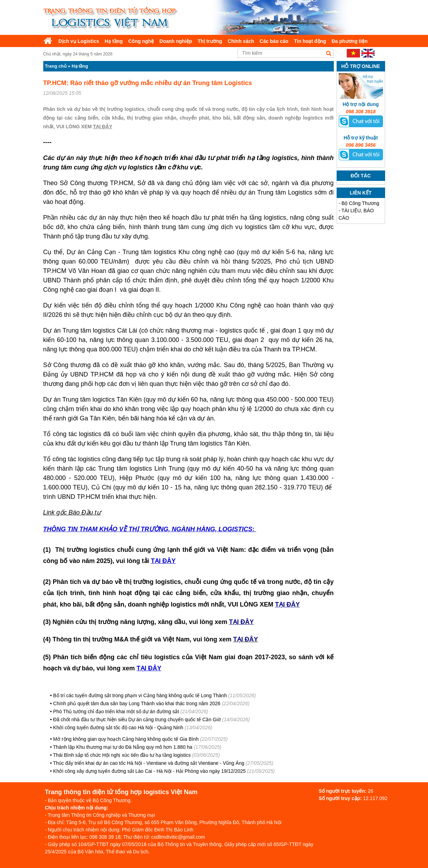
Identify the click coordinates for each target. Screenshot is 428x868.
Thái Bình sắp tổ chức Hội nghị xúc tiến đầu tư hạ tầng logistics (122, 755)
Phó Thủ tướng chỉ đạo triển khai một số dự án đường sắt (116, 711)
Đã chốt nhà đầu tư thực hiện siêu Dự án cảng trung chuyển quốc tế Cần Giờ (137, 719)
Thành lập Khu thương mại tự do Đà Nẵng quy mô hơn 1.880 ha (123, 747)
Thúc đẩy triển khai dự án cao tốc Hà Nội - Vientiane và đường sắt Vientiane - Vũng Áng (149, 763)
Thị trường (210, 41)
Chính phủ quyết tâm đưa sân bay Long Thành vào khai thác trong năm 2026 (137, 703)
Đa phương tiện (350, 41)
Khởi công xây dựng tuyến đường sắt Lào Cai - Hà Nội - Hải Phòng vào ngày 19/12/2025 (149, 771)
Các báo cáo (274, 41)
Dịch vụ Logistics (79, 41)
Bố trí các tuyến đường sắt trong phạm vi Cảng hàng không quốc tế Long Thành (140, 695)
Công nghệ (141, 41)
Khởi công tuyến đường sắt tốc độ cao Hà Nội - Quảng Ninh (118, 728)
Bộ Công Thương (360, 203)
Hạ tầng (114, 41)
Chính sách (241, 41)
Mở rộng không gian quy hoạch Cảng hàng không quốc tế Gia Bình (126, 739)
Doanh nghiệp (176, 41)
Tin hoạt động (310, 41)
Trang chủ (56, 66)
